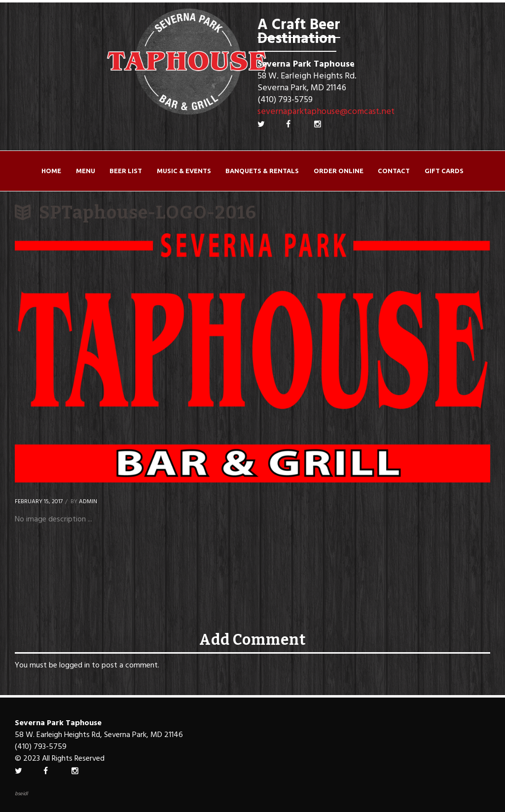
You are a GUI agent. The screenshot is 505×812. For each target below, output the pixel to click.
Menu (86, 171)
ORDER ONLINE (339, 171)
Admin (88, 502)
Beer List (126, 171)
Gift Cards (444, 171)
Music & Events (184, 171)
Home (51, 171)
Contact (394, 171)
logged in (74, 665)
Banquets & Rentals (262, 171)
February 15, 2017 (39, 502)
